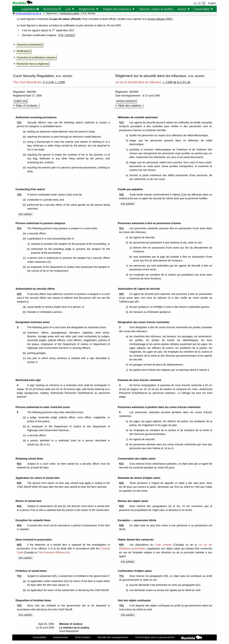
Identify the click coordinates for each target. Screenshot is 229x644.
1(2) (20, 195)
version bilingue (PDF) (160, 19)
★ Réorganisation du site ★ (28, 13)
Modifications (24, 51)
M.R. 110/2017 (25, 214)
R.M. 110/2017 (67, 35)
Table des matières (130, 106)
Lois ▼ (70, 9)
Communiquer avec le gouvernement (155, 637)
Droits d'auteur (83, 637)
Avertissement (61, 637)
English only (20, 101)
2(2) (20, 294)
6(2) (20, 483)
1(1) (20, 123)
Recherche (52, 9)
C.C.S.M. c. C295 (54, 82)
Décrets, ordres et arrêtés (156, 9)
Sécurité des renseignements (113, 637)
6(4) (20, 525)
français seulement (126, 101)
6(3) (20, 506)
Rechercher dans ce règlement (33, 64)
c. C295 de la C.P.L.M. (177, 82)
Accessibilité (39, 637)
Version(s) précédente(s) (29, 45)
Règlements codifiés (70, 13)
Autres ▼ (184, 9)
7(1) (20, 576)
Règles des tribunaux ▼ (119, 9)
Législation (30, 9)
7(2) (20, 606)
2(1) (20, 228)
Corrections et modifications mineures (36, 58)
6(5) (20, 545)
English (212, 3)
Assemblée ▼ (204, 9)
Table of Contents (27, 106)
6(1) (20, 464)
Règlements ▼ (89, 9)
